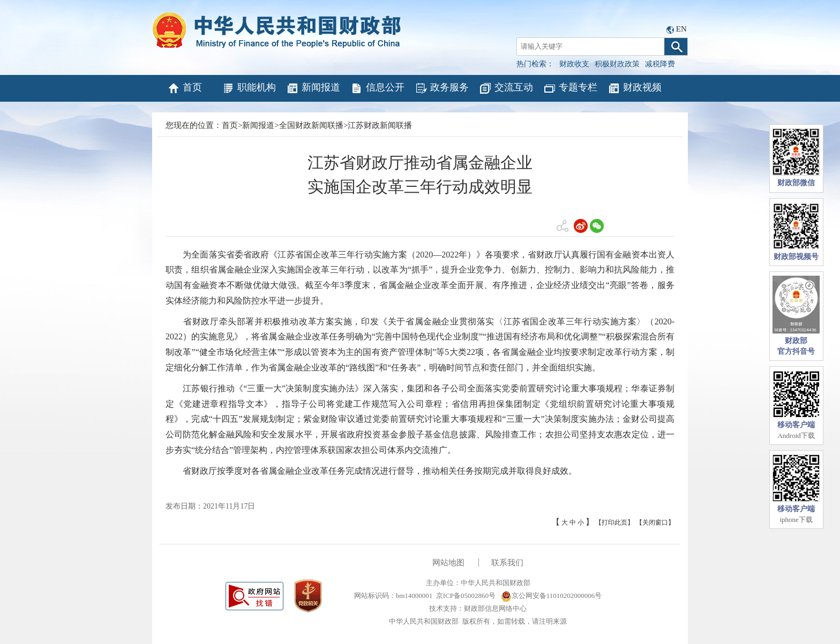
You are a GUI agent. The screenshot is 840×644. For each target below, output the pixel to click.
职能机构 (249, 88)
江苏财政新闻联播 (380, 125)
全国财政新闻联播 (311, 125)
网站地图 (448, 563)
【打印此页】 (614, 522)
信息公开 (377, 88)
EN (681, 29)
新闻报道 (313, 88)
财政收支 (574, 64)
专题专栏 (570, 88)
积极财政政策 (617, 64)
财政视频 (635, 88)
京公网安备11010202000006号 (552, 596)
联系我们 (507, 563)
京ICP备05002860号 (466, 596)
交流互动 (506, 88)
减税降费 (660, 64)
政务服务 (442, 88)
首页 (185, 88)
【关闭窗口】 (655, 522)
